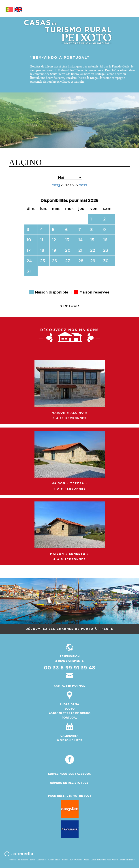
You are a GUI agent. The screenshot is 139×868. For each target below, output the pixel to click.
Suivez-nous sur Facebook (69, 774)
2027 (83, 185)
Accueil (12, 860)
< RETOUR (69, 306)
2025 (56, 185)
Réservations (76, 860)
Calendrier (41, 860)
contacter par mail (70, 686)
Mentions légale (127, 860)
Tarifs (32, 860)
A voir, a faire (54, 860)
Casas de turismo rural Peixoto (105, 860)
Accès (86, 860)
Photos (65, 860)
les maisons (23, 860)
